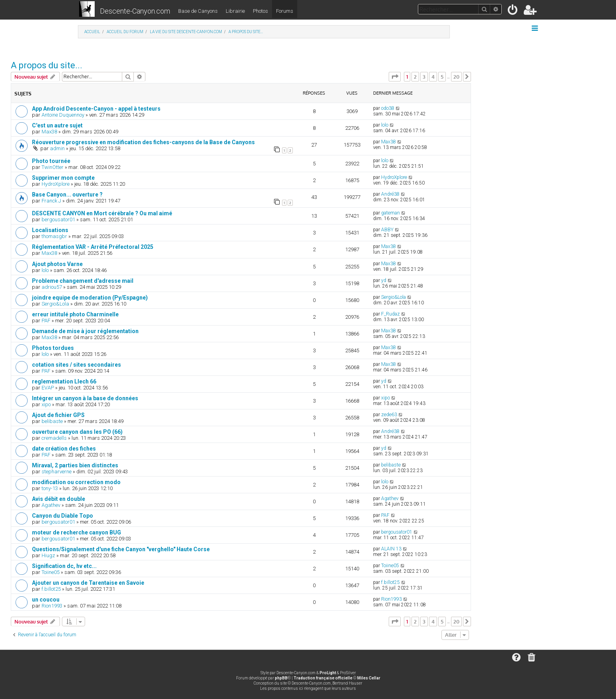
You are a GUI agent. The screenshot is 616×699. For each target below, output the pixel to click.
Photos (260, 11)
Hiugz (48, 555)
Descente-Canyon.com (135, 11)
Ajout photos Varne (57, 264)
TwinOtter (53, 167)
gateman (390, 213)
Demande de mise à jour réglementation (85, 331)
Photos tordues (53, 348)
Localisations (50, 230)
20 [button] (456, 77)
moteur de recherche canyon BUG (77, 532)
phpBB (281, 678)
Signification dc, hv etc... (64, 566)
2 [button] (415, 77)
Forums (285, 11)
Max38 (49, 132)
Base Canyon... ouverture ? (67, 195)
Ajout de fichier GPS (58, 415)
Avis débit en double (59, 499)
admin (57, 148)
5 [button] (442, 77)
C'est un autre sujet (57, 125)
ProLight (328, 673)
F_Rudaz (390, 314)
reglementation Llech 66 (64, 381)
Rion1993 (52, 606)
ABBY (387, 230)
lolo (385, 125)
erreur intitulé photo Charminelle (75, 314)
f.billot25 (51, 589)
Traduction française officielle (323, 678)
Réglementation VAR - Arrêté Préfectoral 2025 (93, 247)
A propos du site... (47, 65)
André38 (390, 194)
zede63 (389, 415)
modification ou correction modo (76, 482)
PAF (46, 321)
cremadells (54, 438)
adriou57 (52, 287)
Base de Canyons (198, 11)
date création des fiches (64, 449)
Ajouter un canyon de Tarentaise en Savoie (88, 583)
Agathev (51, 505)
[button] (395, 77)
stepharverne (57, 472)
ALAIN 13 (391, 549)
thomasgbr (54, 236)
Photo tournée (51, 161)
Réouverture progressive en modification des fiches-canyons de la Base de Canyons (143, 142)
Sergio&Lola (55, 304)
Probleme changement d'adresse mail (83, 281)
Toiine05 (51, 572)
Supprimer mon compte (63, 178)
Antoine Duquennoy (63, 115)
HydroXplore (56, 184)
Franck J (51, 201)
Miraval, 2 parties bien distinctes (75, 465)
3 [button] (424, 77)
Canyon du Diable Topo (63, 516)
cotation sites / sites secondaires (77, 365)
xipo (46, 404)
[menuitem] (513, 11)
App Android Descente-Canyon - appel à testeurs (96, 109)
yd (384, 280)
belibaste (52, 421)
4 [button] (433, 77)
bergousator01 (58, 219)
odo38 (388, 108)
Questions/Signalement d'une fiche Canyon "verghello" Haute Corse (121, 549)
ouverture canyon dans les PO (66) (77, 432)
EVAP (48, 388)
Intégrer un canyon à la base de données (85, 398)
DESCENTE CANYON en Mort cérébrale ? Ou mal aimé (102, 213)
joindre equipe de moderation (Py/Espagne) (90, 298)
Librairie (235, 11)
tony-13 (50, 488)
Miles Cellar (369, 678)
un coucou (46, 600)
